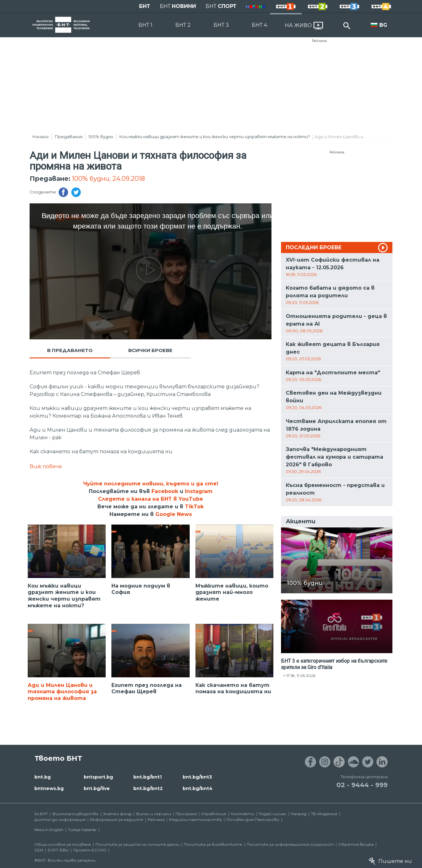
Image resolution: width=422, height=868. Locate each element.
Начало (41, 137)
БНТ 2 (183, 25)
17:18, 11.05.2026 (301, 676)
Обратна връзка (356, 844)
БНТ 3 (221, 25)
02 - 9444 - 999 (362, 785)
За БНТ (41, 814)
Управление (214, 814)
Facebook (165, 491)
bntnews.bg (49, 788)
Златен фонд (117, 814)
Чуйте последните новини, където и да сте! (151, 484)
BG (383, 25)
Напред (299, 814)
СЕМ (39, 850)
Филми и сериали (154, 814)
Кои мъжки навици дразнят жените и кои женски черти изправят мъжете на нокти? (215, 137)
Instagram (199, 491)
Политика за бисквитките (213, 844)
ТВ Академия (324, 814)
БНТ (145, 6)
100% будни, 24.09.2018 (108, 179)
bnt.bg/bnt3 (197, 777)
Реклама (319, 41)
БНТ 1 (145, 25)
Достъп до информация (60, 819)
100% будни (101, 137)
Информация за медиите (117, 819)
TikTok (194, 507)
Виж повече (46, 466)
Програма (186, 814)
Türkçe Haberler (82, 830)
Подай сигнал (272, 814)
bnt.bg (42, 777)
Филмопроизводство (75, 814)
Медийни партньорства (195, 819)
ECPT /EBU (58, 850)
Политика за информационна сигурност (290, 844)
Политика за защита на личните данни (137, 844)
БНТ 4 (259, 25)
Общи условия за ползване (63, 844)
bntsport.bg (98, 777)
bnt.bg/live (97, 788)
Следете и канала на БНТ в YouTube (151, 499)
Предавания (69, 137)
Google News (174, 514)
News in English (49, 830)
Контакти (242, 814)
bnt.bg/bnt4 (198, 788)
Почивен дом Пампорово (253, 819)
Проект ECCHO (90, 850)
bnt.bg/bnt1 (148, 777)
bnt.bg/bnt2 (148, 788)
